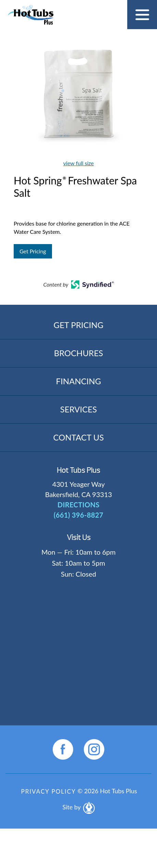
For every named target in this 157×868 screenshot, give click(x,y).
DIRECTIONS (78, 505)
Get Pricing (33, 251)
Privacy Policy (48, 791)
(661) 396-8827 (78, 515)
